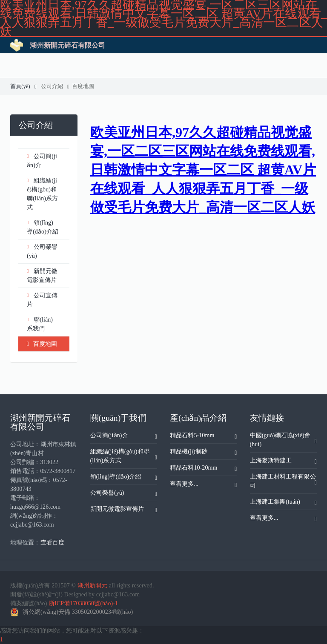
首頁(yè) (23, 86)
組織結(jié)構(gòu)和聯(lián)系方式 (42, 193)
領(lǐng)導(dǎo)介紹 (43, 227)
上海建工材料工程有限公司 (284, 481)
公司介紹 (55, 86)
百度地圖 (82, 86)
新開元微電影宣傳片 (42, 275)
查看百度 (52, 543)
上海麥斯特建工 (284, 462)
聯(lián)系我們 (40, 323)
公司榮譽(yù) (42, 251)
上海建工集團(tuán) (284, 503)
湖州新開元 (93, 586)
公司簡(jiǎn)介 (42, 160)
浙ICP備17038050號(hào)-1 (83, 603)
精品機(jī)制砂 (204, 453)
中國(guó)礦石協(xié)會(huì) (284, 440)
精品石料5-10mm (204, 437)
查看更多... (204, 485)
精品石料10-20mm (204, 469)
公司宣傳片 (42, 299)
